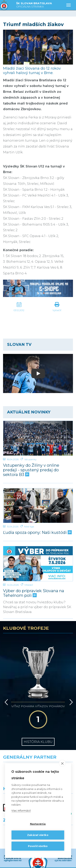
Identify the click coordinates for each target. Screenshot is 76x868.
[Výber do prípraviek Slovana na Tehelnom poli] (38, 564)
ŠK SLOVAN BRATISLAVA (34, 5)
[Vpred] (70, 679)
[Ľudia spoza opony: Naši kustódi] (38, 506)
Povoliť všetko (38, 846)
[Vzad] (6, 679)
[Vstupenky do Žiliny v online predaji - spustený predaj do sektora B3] (38, 438)
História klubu (38, 707)
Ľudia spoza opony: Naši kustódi (37, 533)
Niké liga (29, 527)
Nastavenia (38, 824)
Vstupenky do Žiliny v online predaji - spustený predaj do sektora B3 (31, 470)
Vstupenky (30, 459)
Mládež (29, 585)
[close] (62, 763)
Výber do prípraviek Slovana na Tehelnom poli (34, 593)
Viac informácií (21, 810)
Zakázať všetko (38, 835)
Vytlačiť (57, 310)
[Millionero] (57, 746)
